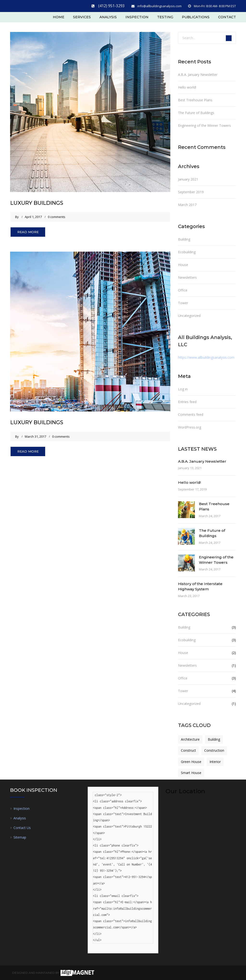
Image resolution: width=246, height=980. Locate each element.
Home (59, 16)
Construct (188, 750)
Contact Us (22, 827)
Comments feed (191, 414)
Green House (191, 761)
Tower (183, 302)
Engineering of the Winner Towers (204, 125)
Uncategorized (189, 315)
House (183, 264)
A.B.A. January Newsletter (198, 74)
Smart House (191, 772)
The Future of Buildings (196, 112)
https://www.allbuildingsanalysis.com (206, 357)
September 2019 (191, 191)
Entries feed (187, 401)
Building (184, 239)
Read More (30, 232)
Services (82, 16)
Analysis (108, 16)
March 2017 (187, 204)
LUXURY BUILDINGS (42, 202)
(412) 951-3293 (115, 5)
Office (183, 290)
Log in (183, 388)
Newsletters (187, 277)
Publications (196, 16)
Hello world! (187, 87)
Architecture (190, 739)
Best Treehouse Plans (195, 100)
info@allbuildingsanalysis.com (160, 5)
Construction (214, 750)
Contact (227, 16)
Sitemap (20, 837)
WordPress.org (190, 426)
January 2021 (188, 179)
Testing (165, 16)
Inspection (137, 16)
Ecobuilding (187, 251)
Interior (215, 761)
